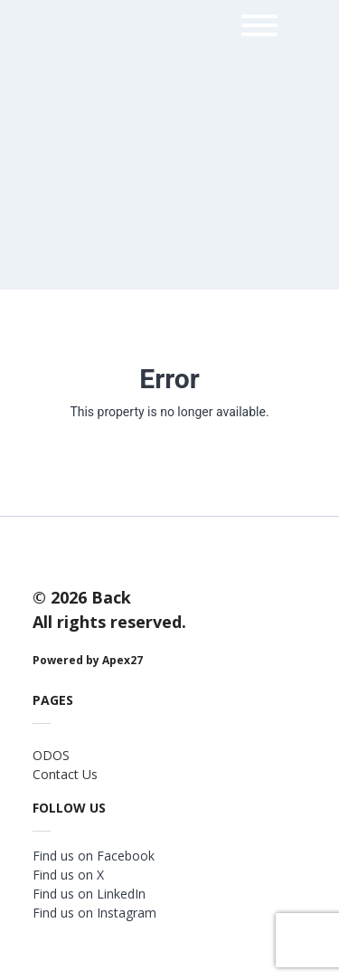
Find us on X (68, 875)
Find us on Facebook (94, 856)
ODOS (51, 755)
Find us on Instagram (94, 913)
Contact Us (65, 774)
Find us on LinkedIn (89, 894)
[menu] (259, 29)
